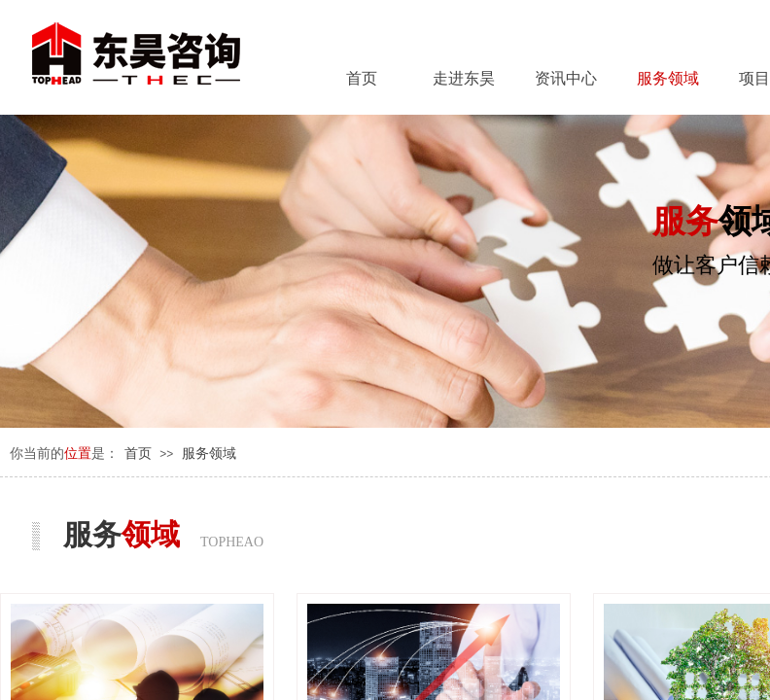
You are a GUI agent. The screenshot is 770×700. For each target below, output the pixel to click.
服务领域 (209, 454)
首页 (138, 454)
